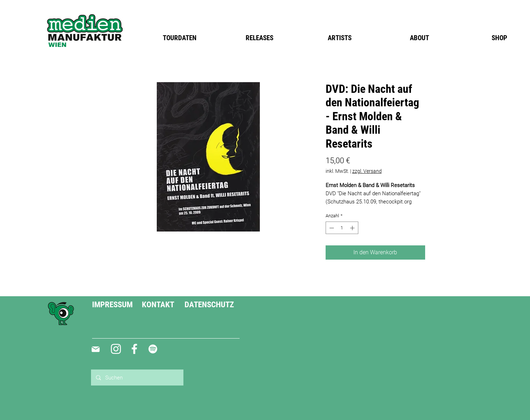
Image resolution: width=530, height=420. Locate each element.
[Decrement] (331, 228)
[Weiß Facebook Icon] (134, 349)
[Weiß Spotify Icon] (153, 349)
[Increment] (353, 228)
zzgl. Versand (367, 171)
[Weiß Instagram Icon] (116, 349)
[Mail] (96, 349)
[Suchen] (137, 378)
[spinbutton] (342, 228)
